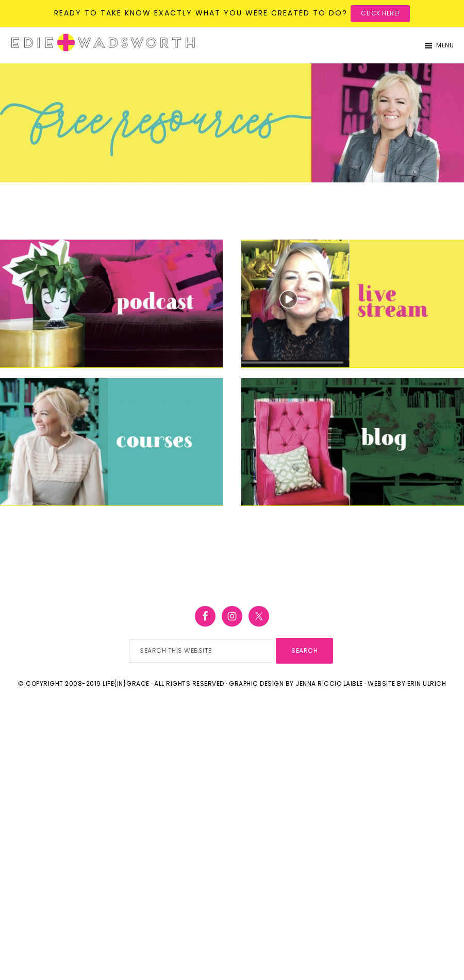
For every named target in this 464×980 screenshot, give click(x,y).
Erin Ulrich (427, 683)
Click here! (380, 13)
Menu (445, 45)
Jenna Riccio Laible (329, 683)
